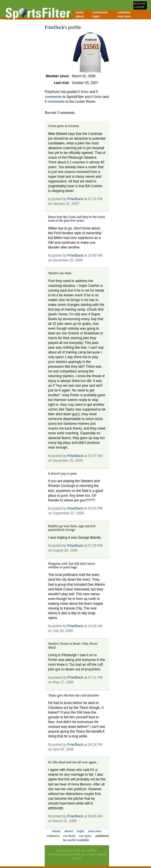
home (80, 12)
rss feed (69, 836)
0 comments (55, 102)
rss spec (85, 836)
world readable (78, 840)
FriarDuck (75, 199)
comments (100, 12)
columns (124, 12)
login (96, 16)
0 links (83, 92)
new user (124, 16)
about (80, 16)
